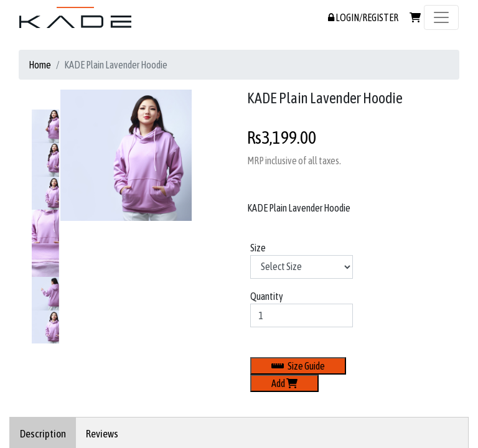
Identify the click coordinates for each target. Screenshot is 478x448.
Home (40, 65)
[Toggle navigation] (441, 17)
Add (284, 383)
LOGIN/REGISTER (363, 17)
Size (258, 248)
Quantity (267, 296)
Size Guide (298, 366)
